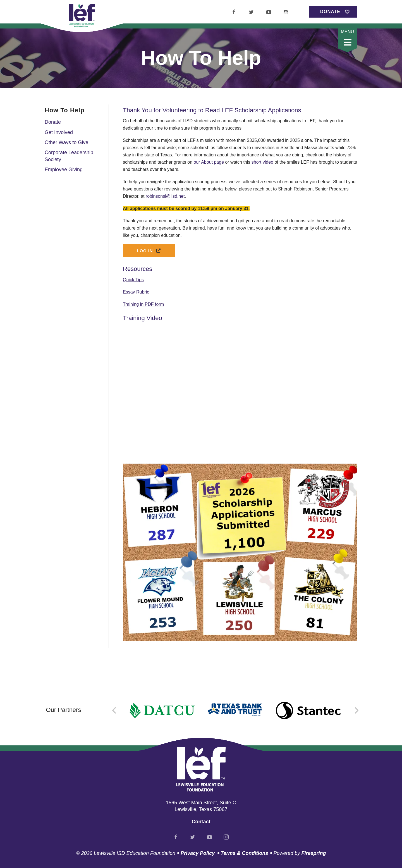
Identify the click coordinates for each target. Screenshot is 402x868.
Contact (201, 822)
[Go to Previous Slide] (114, 710)
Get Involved (59, 132)
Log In (149, 251)
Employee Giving (64, 170)
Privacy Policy (198, 853)
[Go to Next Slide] (356, 710)
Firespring (314, 853)
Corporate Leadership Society (69, 156)
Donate (330, 12)
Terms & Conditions (244, 853)
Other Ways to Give (66, 142)
